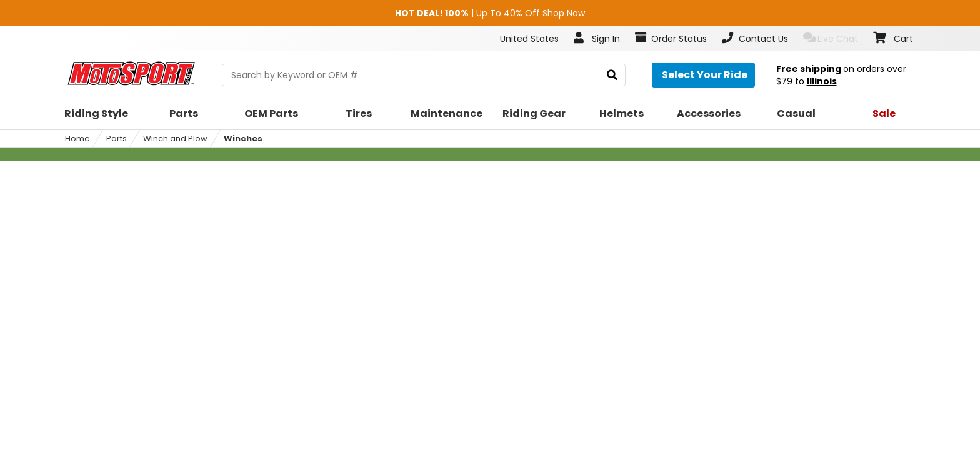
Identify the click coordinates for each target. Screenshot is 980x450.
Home (77, 138)
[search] (612, 75)
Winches (243, 138)
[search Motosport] (423, 75)
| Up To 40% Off (490, 13)
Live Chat (831, 38)
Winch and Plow (175, 138)
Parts (117, 138)
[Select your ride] (703, 75)
